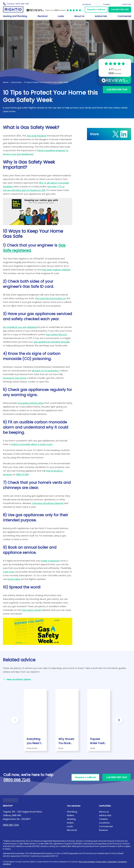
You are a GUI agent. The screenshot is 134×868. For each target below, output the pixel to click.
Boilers (71, 815)
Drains (70, 823)
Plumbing (72, 812)
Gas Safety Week (31, 610)
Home (6, 82)
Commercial (124, 16)
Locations (87, 4)
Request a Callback (96, 10)
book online (14, 579)
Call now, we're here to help (28, 777)
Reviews (103, 830)
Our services (74, 806)
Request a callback (85, 777)
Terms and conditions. (87, 862)
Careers (107, 4)
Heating (71, 819)
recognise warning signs (31, 403)
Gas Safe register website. (56, 270)
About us (104, 812)
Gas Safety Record (56, 334)
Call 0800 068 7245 (120, 10)
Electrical (42, 16)
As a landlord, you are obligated (20, 327)
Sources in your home (15, 378)
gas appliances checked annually (52, 342)
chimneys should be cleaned (48, 503)
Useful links (105, 806)
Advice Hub (101, 16)
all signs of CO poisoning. (45, 371)
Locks (61, 16)
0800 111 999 (22, 474)
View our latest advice (19, 679)
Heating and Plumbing (15, 16)
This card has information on (50, 298)
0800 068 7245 (11, 825)
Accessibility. (112, 862)
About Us (79, 16)
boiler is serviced (50, 561)
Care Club (127, 4)
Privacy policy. (102, 862)
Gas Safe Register (37, 136)
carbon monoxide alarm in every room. (32, 444)
